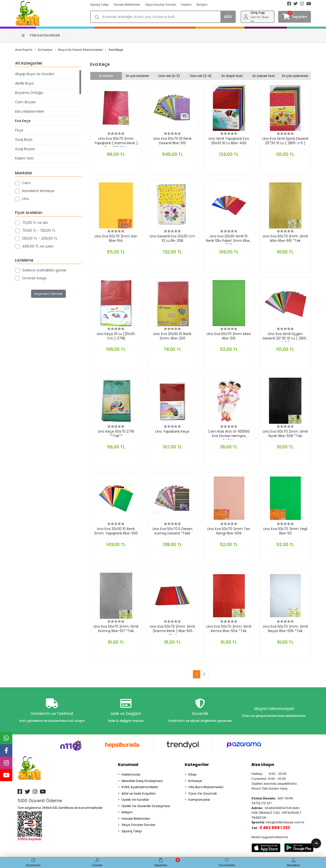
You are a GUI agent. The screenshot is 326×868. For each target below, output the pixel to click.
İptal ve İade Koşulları (139, 793)
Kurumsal (128, 765)
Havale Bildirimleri (127, 5)
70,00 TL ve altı (35, 223)
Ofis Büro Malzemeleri (206, 787)
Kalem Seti (24, 158)
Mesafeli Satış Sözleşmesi (142, 781)
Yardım (186, 5)
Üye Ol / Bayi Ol (260, 19)
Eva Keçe (23, 121)
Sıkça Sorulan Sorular (161, 5)
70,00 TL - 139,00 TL (39, 230)
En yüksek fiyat (264, 76)
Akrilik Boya (24, 83)
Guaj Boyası (25, 149)
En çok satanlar (137, 76)
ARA (228, 17)
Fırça (19, 130)
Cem (27, 183)
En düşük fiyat (232, 76)
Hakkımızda (131, 774)
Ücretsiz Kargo (34, 278)
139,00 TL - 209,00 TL (40, 238)
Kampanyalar (199, 800)
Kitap (192, 774)
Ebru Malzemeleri (30, 111)
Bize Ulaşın (263, 765)
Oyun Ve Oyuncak (203, 793)
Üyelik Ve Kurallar (135, 800)
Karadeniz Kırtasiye (38, 191)
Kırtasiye (195, 781)
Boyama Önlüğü (29, 93)
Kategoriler (197, 765)
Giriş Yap (258, 13)
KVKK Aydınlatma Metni (140, 787)
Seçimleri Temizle (48, 294)
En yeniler (106, 76)
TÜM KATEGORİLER (41, 35)
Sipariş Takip (100, 5)
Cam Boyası (25, 102)
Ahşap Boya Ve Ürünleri (35, 74)
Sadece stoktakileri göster (44, 270)
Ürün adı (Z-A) (201, 76)
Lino (26, 199)
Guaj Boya (24, 140)
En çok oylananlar (295, 76)
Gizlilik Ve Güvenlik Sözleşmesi (146, 806)
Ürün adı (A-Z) (169, 76)
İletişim (202, 5)
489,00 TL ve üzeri (38, 246)
